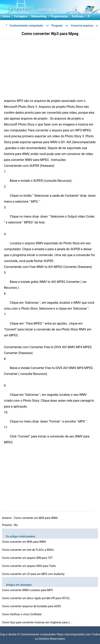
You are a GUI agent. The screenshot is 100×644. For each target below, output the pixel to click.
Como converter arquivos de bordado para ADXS (32, 606)
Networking (39, 16)
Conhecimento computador (27, 26)
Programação (59, 16)
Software (78, 16)
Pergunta (57, 26)
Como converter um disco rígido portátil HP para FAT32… (37, 598)
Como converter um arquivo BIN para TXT (28, 558)
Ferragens (21, 16)
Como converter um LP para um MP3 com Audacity (34, 574)
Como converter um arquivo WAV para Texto (29, 566)
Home (6, 16)
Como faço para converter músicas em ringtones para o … (37, 622)
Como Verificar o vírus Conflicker (22, 614)
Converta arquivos (82, 26)
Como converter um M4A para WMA (36, 518)
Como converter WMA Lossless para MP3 (28, 590)
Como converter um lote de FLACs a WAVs (28, 550)
